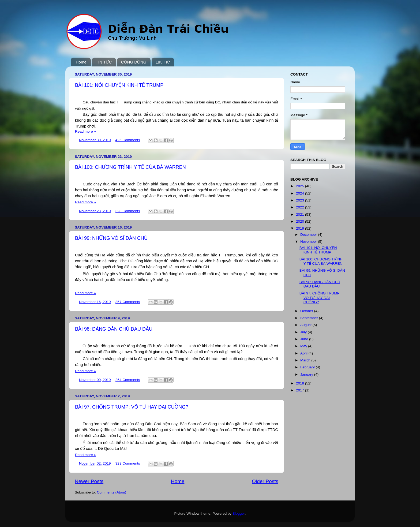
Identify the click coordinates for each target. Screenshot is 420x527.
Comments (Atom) (112, 492)
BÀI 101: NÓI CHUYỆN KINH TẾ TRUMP (119, 85)
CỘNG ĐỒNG (134, 62)
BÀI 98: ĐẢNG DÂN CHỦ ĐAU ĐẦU (114, 329)
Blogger (239, 513)
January (307, 374)
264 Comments (128, 380)
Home (81, 62)
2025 (301, 186)
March (306, 360)
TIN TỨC (104, 62)
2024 (301, 193)
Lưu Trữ (163, 62)
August (306, 325)
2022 (301, 207)
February (308, 367)
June (305, 339)
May (304, 346)
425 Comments (128, 140)
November (309, 242)
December (309, 235)
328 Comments (128, 211)
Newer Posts (89, 481)
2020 (301, 221)
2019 (301, 228)
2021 (301, 214)
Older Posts (265, 481)
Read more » (85, 131)
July (304, 332)
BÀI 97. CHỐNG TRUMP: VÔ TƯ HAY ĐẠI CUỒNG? (132, 407)
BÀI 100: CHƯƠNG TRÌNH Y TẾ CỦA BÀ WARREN (130, 167)
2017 (301, 390)
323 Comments (128, 463)
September (310, 318)
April (304, 353)
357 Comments (128, 302)
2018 (301, 383)
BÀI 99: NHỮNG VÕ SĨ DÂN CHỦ (111, 238)
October (307, 311)
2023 (301, 200)
